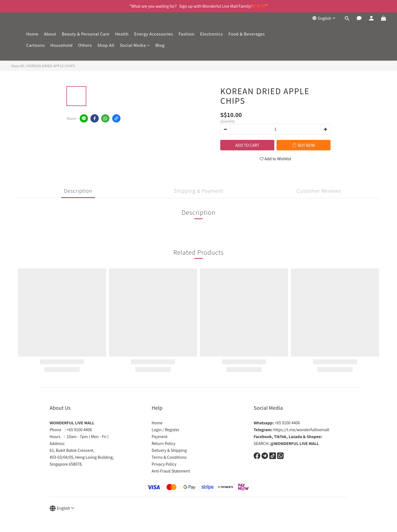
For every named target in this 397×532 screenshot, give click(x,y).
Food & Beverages (246, 34)
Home (32, 34)
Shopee (314, 436)
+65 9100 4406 (277, 423)
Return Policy (163, 443)
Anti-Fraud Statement (171, 471)
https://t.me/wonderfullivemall (291, 430)
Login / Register (165, 430)
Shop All (106, 45)
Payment (160, 436)
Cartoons (36, 45)
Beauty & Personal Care (86, 34)
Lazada (295, 436)
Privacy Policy (164, 464)
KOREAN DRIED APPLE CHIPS (51, 66)
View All (18, 66)
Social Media (135, 45)
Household (62, 45)
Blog (160, 45)
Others (85, 45)
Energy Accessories (154, 34)
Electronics (212, 34)
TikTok (280, 436)
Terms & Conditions (169, 457)
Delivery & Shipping (169, 450)
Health (122, 34)
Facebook (263, 436)
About (50, 34)
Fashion (187, 34)
